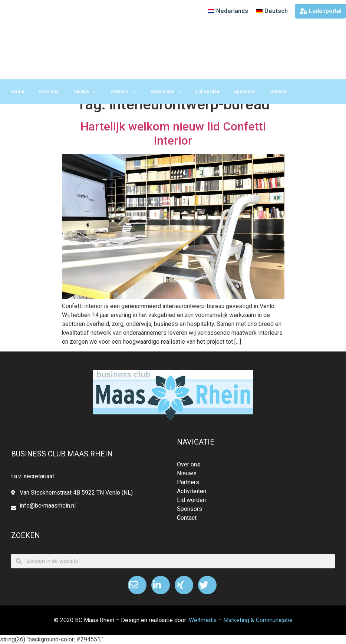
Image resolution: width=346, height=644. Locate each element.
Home (18, 92)
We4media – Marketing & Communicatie (241, 620)
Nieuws (85, 92)
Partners (123, 92)
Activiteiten (166, 92)
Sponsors (245, 92)
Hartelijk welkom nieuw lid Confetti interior (173, 133)
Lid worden (207, 92)
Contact (278, 92)
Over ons (49, 92)
